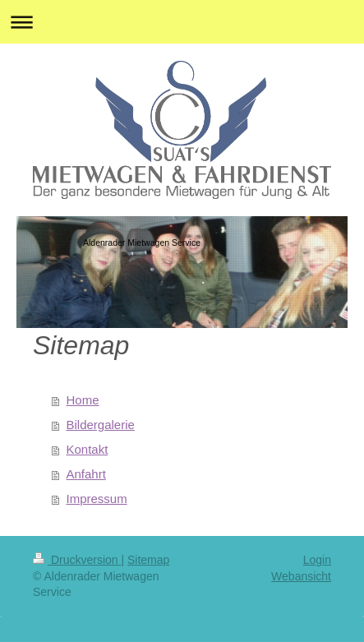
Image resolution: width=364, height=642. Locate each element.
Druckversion (77, 560)
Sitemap (148, 560)
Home (83, 400)
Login (317, 560)
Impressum (97, 499)
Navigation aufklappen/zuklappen (182, 22)
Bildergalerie (101, 425)
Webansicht (301, 576)
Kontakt (88, 449)
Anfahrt (86, 474)
